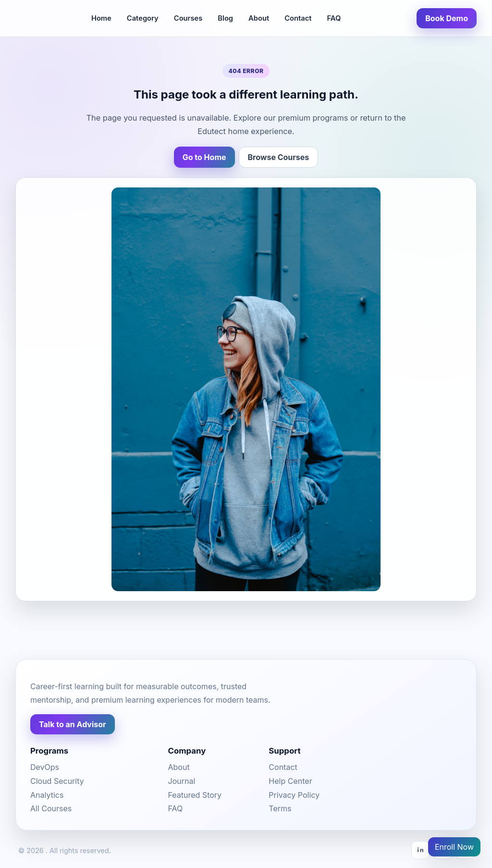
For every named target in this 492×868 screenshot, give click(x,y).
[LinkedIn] (420, 850)
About (259, 18)
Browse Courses (279, 157)
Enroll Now (454, 847)
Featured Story (195, 795)
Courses (188, 18)
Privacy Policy (294, 795)
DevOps (45, 767)
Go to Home (204, 157)
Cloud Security (57, 781)
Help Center (290, 781)
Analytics (47, 795)
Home (101, 18)
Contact (298, 18)
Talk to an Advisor (73, 724)
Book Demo (447, 18)
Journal (182, 781)
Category (143, 18)
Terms (280, 808)
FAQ (334, 18)
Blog (225, 18)
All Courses (51, 808)
